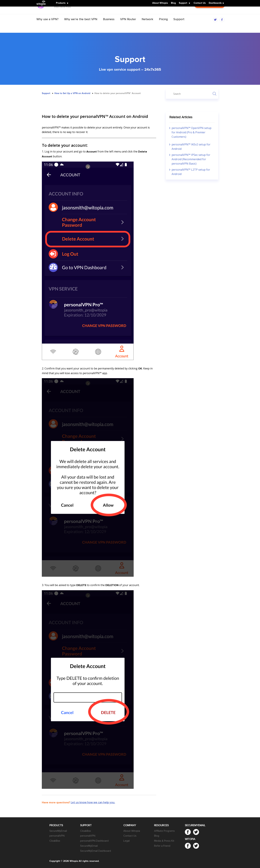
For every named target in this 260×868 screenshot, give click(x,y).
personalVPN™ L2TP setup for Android (191, 172)
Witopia (42, 1)
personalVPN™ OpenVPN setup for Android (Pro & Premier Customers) (192, 132)
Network (147, 26)
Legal (126, 841)
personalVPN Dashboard (94, 841)
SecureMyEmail (58, 831)
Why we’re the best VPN (81, 26)
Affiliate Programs (164, 831)
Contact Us (200, 3)
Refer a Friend (162, 846)
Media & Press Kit (164, 841)
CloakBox (55, 841)
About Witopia (160, 3)
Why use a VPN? (47, 26)
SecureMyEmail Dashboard (96, 851)
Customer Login (210, 13)
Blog (173, 3)
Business (109, 26)
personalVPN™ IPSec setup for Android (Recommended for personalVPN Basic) (191, 159)
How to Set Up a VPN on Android (72, 93)
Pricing (163, 26)
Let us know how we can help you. (93, 802)
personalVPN (57, 836)
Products (61, 3)
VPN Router (128, 26)
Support (183, 3)
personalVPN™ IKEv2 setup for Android (191, 147)
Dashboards (215, 3)
